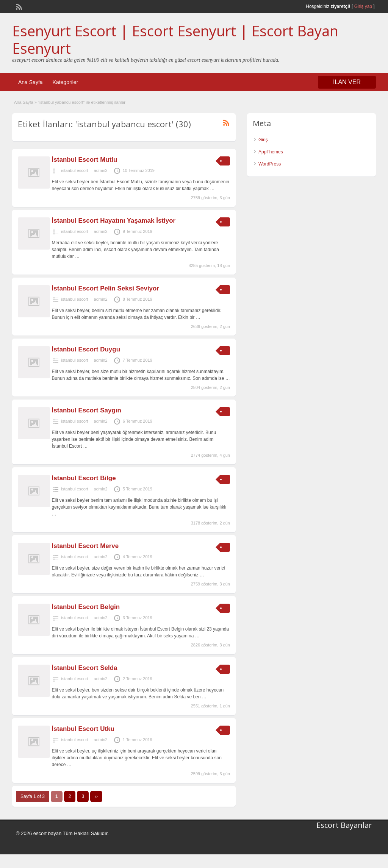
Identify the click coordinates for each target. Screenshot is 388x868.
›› (96, 796)
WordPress (270, 164)
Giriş (263, 140)
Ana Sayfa (31, 82)
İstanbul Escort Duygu (86, 349)
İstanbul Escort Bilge (84, 478)
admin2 (101, 170)
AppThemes (271, 152)
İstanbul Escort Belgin (86, 607)
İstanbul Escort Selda (85, 668)
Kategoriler (66, 82)
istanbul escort (75, 170)
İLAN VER (347, 82)
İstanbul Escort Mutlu (85, 160)
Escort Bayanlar (344, 825)
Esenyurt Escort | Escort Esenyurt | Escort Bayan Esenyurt (175, 39)
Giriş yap (363, 6)
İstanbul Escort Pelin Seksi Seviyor (106, 288)
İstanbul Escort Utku (83, 729)
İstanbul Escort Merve (85, 546)
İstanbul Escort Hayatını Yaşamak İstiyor (114, 221)
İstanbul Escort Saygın (87, 410)
